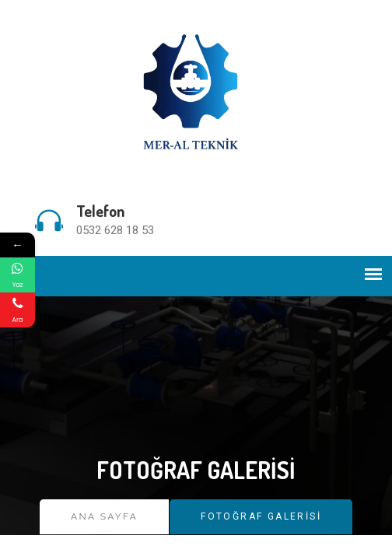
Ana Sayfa (104, 516)
